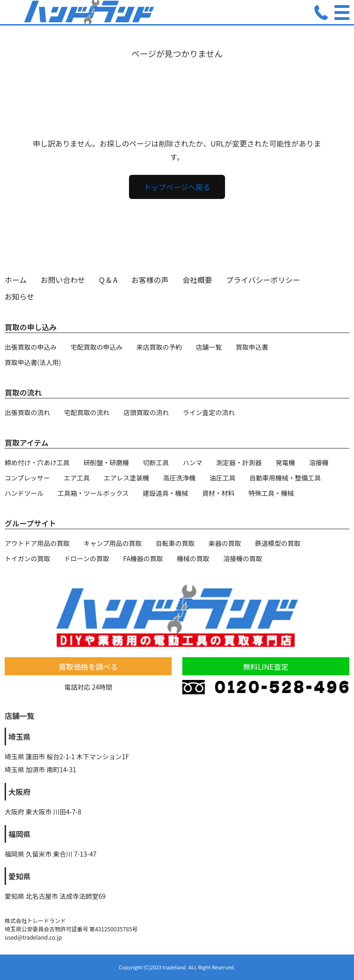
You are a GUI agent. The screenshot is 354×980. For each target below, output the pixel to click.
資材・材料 (219, 493)
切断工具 (156, 462)
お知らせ (19, 296)
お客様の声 (150, 280)
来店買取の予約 (159, 347)
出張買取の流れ (27, 412)
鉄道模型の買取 (278, 543)
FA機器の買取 (143, 558)
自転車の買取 (175, 543)
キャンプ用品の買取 (113, 543)
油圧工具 (223, 478)
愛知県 (19, 876)
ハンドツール (24, 493)
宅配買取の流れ (87, 412)
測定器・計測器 (239, 462)
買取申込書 (252, 347)
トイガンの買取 (27, 558)
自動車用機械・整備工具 (285, 478)
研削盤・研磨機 (106, 462)
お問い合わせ (63, 280)
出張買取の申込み (31, 347)
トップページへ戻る (177, 187)
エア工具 (77, 478)
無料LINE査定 (266, 666)
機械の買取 (193, 558)
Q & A (109, 280)
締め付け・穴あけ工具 (37, 462)
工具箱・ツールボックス (93, 493)
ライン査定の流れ (209, 412)
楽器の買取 (225, 543)
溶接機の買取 (243, 558)
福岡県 (19, 834)
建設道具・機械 (166, 493)
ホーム (16, 280)
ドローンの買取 (87, 558)
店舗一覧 (209, 347)
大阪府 (19, 792)
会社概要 (197, 280)
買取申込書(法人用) (33, 362)
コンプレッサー (27, 478)
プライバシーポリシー (263, 280)
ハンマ (193, 462)
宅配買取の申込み (97, 347)
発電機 (285, 462)
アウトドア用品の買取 (37, 543)
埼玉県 (19, 737)
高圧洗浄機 (180, 478)
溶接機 (319, 462)
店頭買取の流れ (146, 412)
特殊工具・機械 (271, 493)
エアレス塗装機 (127, 478)
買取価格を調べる (88, 666)
